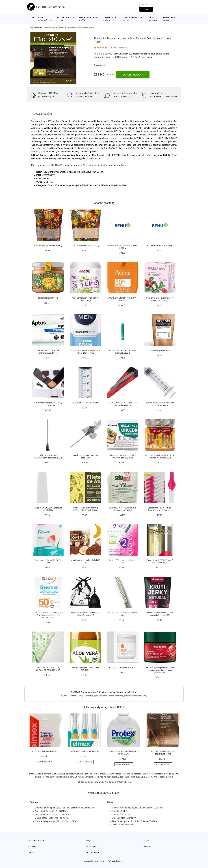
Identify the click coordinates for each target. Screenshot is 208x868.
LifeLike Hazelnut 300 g (48, 298)
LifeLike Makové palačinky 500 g (48, 246)
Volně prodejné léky (45, 19)
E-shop (45, 28)
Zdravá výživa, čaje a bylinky (134, 19)
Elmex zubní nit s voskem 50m (45, 751)
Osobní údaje (92, 853)
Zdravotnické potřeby (109, 19)
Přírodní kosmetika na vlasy (136, 696)
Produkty (38, 28)
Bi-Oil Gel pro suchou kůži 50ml (123, 668)
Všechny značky (36, 841)
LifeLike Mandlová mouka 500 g (85, 246)
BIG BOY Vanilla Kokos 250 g (160, 246)
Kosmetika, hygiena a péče (89, 19)
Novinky (32, 847)
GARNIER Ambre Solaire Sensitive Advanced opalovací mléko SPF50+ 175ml (48, 615)
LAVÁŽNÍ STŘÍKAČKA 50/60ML (85, 403)
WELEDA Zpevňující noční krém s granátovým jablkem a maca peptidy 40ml (160, 670)
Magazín (90, 841)
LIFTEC (118, 57)
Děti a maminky (153, 19)
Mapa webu (92, 847)
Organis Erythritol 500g (160, 350)
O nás (147, 841)
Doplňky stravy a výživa (66, 19)
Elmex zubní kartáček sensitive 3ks (84, 751)
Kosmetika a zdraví (169, 19)
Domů (32, 18)
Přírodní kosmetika (116, 696)
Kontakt (147, 847)
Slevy (31, 853)
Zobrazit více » (145, 57)
